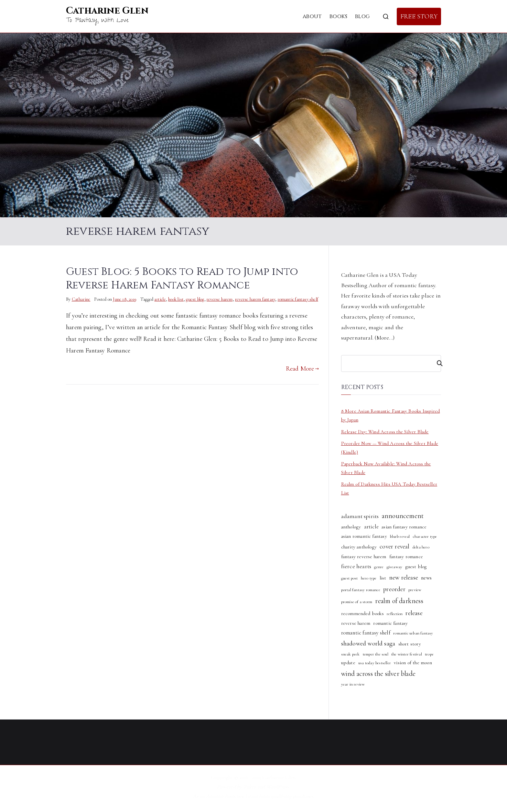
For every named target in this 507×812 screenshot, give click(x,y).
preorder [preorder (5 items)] (394, 589)
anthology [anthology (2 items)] (351, 527)
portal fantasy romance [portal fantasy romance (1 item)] (361, 590)
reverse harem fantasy (255, 299)
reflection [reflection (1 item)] (395, 614)
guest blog (195, 299)
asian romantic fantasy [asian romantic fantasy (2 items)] (364, 536)
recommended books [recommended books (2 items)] (362, 613)
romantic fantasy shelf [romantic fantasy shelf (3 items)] (366, 633)
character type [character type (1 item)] (425, 536)
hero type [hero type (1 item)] (369, 578)
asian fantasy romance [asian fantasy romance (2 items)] (404, 527)
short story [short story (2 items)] (410, 644)
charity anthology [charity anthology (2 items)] (359, 547)
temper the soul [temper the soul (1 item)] (376, 654)
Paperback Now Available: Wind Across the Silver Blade (386, 468)
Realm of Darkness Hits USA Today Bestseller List (389, 488)
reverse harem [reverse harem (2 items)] (356, 623)
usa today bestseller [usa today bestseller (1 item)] (375, 663)
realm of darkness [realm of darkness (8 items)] (399, 601)
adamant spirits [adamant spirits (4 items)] (360, 516)
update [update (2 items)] (348, 663)
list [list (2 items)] (383, 578)
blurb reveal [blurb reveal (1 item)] (400, 536)
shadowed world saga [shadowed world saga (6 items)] (368, 643)
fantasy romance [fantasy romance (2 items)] (406, 557)
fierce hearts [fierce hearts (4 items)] (356, 566)
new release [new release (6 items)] (404, 577)
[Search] (437, 363)
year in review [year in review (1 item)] (353, 684)
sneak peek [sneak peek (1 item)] (351, 654)
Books (338, 16)
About (312, 16)
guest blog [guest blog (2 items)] (416, 567)
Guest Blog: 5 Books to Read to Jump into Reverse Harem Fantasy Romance (182, 278)
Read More (302, 369)
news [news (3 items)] (426, 578)
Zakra (250, 787)
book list (176, 299)
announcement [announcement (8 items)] (403, 516)
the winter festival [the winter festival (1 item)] (407, 654)
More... (385, 338)
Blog (362, 16)
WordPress (278, 787)
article (160, 299)
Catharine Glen (107, 11)
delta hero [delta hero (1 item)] (421, 547)
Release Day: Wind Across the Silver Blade (385, 432)
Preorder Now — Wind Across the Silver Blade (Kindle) (390, 448)
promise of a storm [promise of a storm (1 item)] (357, 602)
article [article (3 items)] (371, 527)
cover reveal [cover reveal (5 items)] (394, 547)
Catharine (81, 299)
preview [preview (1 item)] (415, 590)
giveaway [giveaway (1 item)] (395, 567)
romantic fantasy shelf (298, 299)
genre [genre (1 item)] (379, 567)
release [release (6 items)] (414, 613)
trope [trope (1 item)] (429, 654)
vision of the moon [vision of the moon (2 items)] (413, 663)
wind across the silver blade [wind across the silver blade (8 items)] (378, 674)
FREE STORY (419, 16)
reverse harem (220, 299)
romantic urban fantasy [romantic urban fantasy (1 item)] (413, 633)
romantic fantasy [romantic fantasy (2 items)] (390, 623)
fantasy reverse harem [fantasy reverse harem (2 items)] (364, 557)
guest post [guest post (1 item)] (350, 578)
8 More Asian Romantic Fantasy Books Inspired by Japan (391, 415)
